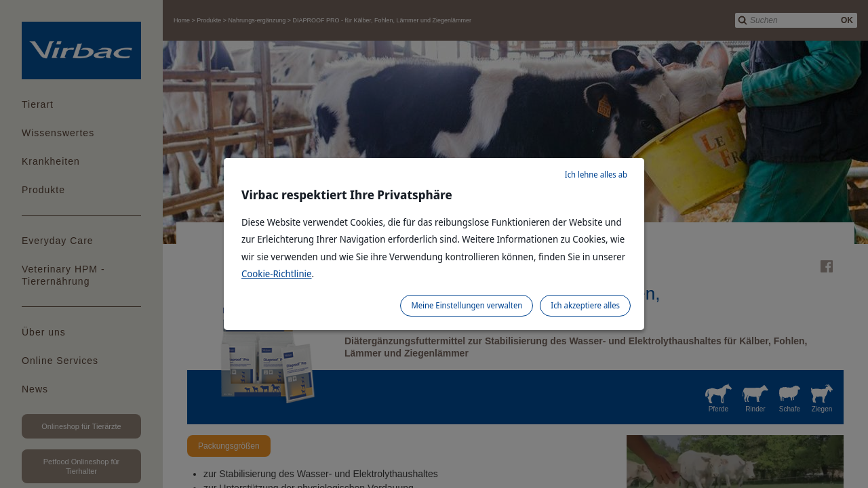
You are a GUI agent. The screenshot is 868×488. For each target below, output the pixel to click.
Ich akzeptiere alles (585, 305)
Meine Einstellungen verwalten (467, 305)
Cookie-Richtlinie (277, 273)
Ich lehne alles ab (596, 175)
